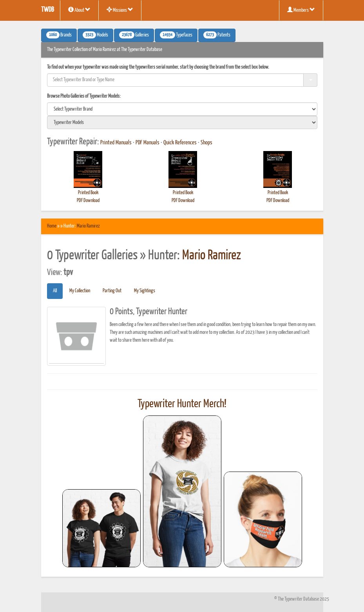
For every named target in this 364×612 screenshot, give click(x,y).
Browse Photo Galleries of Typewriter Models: (84, 96)
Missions (120, 10)
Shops (206, 143)
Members (301, 10)
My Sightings (145, 291)
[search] (182, 109)
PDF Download (88, 201)
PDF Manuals (148, 143)
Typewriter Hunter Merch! (182, 404)
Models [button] (95, 35)
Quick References (180, 143)
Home (52, 226)
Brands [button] (59, 35)
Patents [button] (217, 35)
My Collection (80, 291)
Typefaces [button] (176, 35)
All (55, 291)
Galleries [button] (134, 35)
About (79, 10)
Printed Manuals (116, 143)
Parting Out (112, 291)
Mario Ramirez (88, 226)
